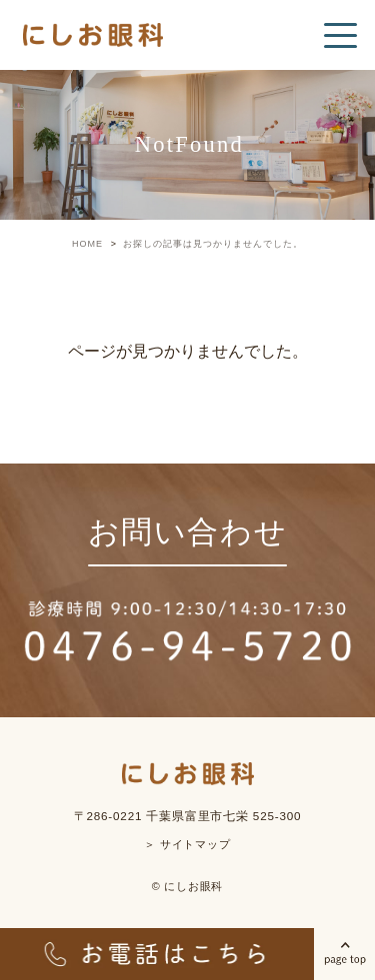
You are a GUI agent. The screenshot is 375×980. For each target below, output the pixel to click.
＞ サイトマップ (187, 844)
